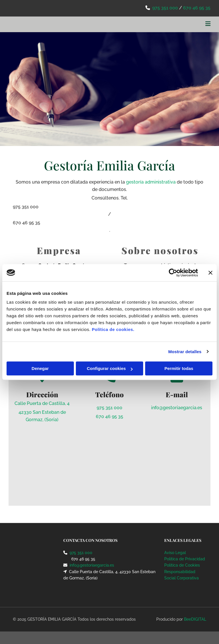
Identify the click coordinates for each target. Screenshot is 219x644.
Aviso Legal (175, 553)
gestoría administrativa (151, 182)
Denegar (40, 368)
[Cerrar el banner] (210, 273)
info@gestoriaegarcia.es (177, 408)
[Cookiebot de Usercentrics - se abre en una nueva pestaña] (173, 273)
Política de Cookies (182, 565)
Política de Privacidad (185, 559)
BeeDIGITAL (195, 619)
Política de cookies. (113, 329)
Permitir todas (179, 368)
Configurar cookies (110, 368)
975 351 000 (165, 8)
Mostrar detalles (185, 352)
